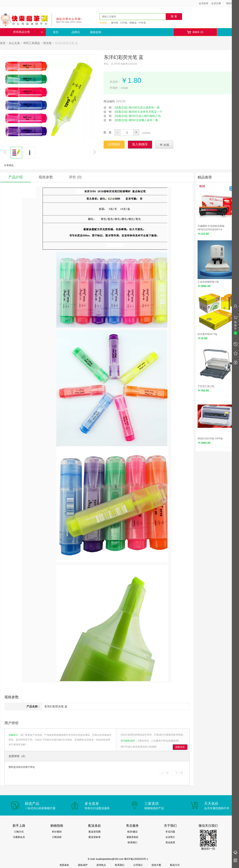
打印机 (124, 23)
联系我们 (132, 842)
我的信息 (232, 3)
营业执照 (170, 842)
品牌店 (76, 32)
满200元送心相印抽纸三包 (144, 116)
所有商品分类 (28, 32)
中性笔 (142, 23)
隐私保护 (83, 865)
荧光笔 (47, 43)
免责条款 (64, 865)
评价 (75, 177)
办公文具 (14, 43)
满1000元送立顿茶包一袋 (144, 108)
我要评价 (180, 747)
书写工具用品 (31, 43)
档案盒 (133, 23)
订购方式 (19, 832)
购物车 (195, 32)
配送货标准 (95, 837)
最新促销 (96, 32)
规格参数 (46, 177)
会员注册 (216, 3)
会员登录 (204, 3)
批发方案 (156, 865)
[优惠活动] (121, 108)
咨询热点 (101, 865)
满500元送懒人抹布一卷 (143, 120)
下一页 (179, 773)
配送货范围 (95, 832)
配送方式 (175, 865)
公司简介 (138, 865)
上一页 (165, 773)
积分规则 (57, 832)
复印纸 (115, 23)
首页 (56, 32)
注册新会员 (19, 837)
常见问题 (170, 832)
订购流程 (57, 837)
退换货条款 (132, 837)
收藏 (164, 145)
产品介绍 (16, 177)
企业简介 (170, 837)
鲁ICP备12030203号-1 (136, 859)
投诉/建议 (132, 832)
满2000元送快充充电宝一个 (145, 112)
